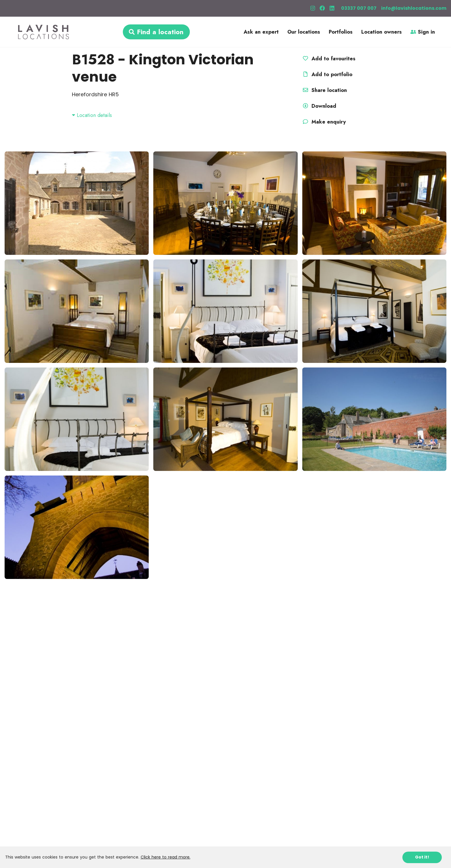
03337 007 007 (359, 8)
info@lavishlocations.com (414, 8)
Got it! (422, 857)
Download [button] (319, 106)
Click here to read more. (166, 857)
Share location (324, 90)
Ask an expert (261, 32)
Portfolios (341, 32)
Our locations (304, 32)
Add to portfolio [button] (327, 74)
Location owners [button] (382, 32)
